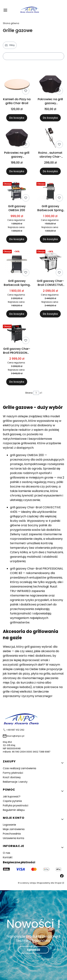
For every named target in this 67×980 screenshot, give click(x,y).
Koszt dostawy (12, 777)
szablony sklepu (28, 883)
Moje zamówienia (14, 829)
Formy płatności (13, 773)
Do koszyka (17, 118)
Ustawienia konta (13, 838)
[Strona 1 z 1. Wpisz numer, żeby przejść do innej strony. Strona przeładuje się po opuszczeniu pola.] (36, 393)
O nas (7, 853)
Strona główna (11, 23)
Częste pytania (12, 801)
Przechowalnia (12, 834)
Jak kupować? (12, 796)
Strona (29, 393)
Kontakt (8, 857)
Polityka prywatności (16, 805)
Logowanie (9, 825)
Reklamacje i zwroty (15, 782)
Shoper (58, 883)
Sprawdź (34, 950)
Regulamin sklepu (14, 810)
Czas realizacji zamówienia (19, 768)
